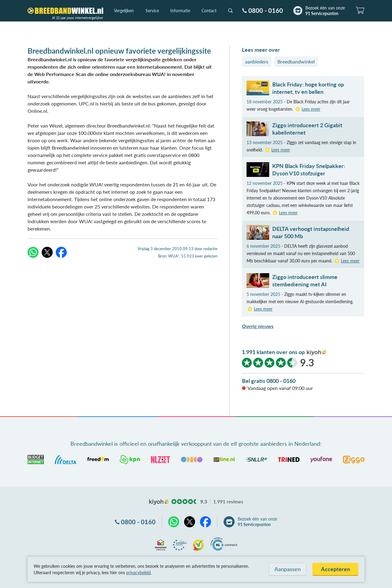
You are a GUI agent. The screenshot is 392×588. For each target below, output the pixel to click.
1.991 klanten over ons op (273, 352)
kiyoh (317, 353)
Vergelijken (124, 11)
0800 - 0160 (266, 10)
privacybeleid (138, 573)
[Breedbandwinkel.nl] (65, 11)
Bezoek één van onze (325, 11)
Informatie (180, 11)
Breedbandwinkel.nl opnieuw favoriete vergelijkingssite (119, 51)
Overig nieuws (258, 326)
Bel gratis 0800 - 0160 (269, 381)
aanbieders (257, 61)
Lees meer (311, 109)
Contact (209, 11)
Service (152, 11)
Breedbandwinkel (296, 61)
